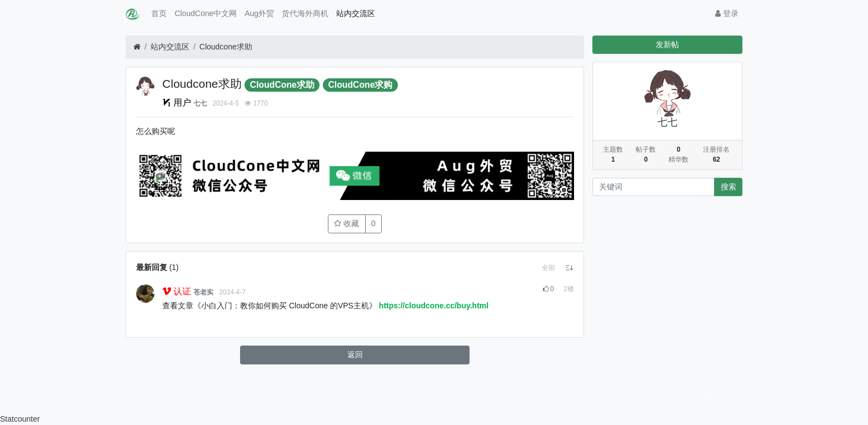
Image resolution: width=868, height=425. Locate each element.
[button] (548, 268)
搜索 (729, 187)
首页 (159, 13)
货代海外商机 (305, 13)
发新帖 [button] (667, 44)
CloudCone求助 (282, 85)
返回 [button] (355, 354)
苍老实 (203, 292)
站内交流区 (356, 13)
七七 (200, 103)
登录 (727, 13)
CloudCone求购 (361, 85)
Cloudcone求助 (226, 47)
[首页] (137, 47)
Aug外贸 (259, 13)
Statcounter (20, 419)
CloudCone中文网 (206, 13)
